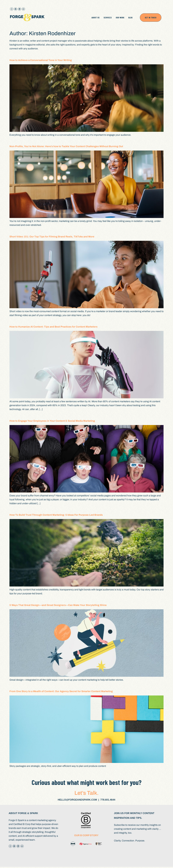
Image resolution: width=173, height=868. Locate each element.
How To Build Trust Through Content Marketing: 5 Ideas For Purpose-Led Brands (56, 515)
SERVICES (108, 18)
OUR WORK (120, 18)
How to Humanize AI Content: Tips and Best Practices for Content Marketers (53, 327)
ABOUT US (96, 18)
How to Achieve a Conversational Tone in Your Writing (41, 60)
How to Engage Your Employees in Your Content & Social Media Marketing (52, 421)
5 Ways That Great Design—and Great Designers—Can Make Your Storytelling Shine (58, 605)
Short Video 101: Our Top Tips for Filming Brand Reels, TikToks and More (52, 237)
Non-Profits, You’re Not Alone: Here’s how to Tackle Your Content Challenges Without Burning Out (66, 146)
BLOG (130, 18)
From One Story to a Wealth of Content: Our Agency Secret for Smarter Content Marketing (61, 691)
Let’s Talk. (87, 793)
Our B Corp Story (86, 835)
